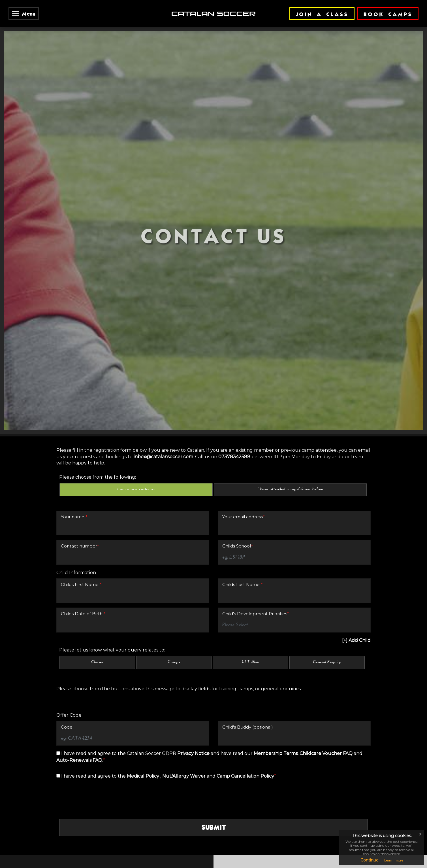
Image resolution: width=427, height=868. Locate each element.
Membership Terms (276, 707)
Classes (97, 616)
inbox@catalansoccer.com (163, 410)
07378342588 (234, 410)
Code (67, 680)
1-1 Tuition (250, 616)
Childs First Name (81, 538)
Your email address (244, 470)
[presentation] (102, 749)
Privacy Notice (194, 707)
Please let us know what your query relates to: (112, 603)
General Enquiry (327, 616)
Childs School (238, 499)
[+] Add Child (356, 594)
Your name (74, 470)
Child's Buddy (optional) (248, 680)
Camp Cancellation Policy (245, 730)
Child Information (76, 526)
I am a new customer (136, 443)
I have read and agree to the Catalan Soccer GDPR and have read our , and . (209, 710)
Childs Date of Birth (83, 567)
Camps (174, 616)
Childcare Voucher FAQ (326, 707)
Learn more (394, 860)
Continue (370, 860)
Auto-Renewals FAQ (79, 714)
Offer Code (69, 668)
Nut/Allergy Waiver (184, 730)
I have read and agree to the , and (166, 730)
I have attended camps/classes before (290, 443)
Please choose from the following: (98, 430)
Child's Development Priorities (256, 567)
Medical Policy (144, 730)
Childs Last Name (243, 538)
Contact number (80, 499)
